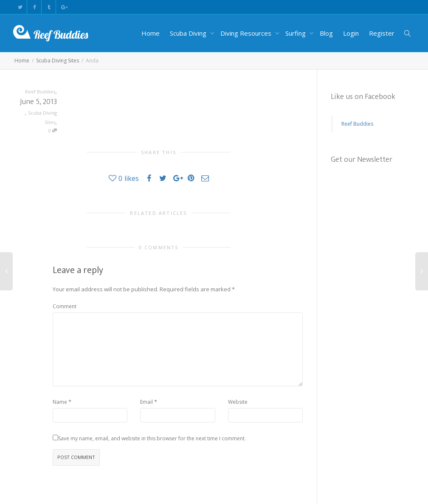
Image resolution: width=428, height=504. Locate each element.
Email (146, 402)
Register (382, 33)
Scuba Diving (189, 33)
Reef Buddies (357, 124)
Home (151, 33)
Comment (65, 306)
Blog (326, 33)
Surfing (296, 33)
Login (351, 33)
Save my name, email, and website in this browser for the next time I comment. (152, 438)
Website (238, 402)
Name (60, 402)
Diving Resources (247, 33)
